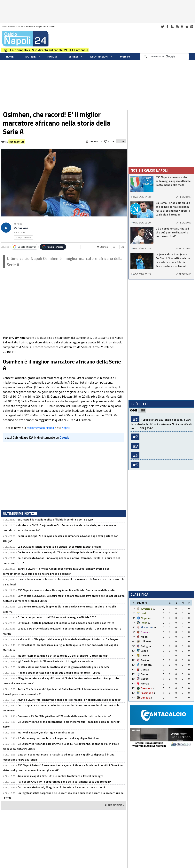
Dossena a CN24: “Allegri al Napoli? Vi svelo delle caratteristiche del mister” (64, 716)
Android (182, 27)
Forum (52, 56)
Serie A (73, 56)
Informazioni (99, 56)
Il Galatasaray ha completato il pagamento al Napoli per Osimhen (58, 738)
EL (155, 628)
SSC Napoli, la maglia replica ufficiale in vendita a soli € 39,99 (55, 519)
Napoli (66, 428)
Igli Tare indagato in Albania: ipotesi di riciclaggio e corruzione (56, 661)
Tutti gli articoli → (23, 238)
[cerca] (165, 57)
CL (154, 609)
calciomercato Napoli (40, 428)
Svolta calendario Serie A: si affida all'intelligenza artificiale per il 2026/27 (63, 667)
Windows (192, 27)
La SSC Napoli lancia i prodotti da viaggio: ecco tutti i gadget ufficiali (59, 547)
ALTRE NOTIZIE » (114, 805)
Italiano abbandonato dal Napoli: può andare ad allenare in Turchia (59, 673)
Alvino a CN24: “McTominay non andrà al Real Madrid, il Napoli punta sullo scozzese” (70, 700)
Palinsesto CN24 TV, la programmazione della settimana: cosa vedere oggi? (64, 782)
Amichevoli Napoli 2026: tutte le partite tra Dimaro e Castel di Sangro (60, 776)
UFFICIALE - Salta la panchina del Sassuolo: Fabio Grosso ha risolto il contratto (66, 623)
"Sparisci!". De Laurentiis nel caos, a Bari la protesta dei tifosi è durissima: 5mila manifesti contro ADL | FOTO (161, 424)
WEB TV (125, 56)
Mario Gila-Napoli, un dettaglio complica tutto (46, 732)
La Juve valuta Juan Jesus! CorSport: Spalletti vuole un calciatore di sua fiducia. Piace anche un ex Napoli (173, 260)
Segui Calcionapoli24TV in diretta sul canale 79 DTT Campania (45, 50)
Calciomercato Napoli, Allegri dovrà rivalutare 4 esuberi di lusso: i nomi (61, 787)
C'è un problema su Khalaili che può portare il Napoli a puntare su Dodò (172, 232)
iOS (187, 27)
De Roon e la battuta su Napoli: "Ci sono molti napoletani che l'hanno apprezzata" (68, 552)
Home (10, 56)
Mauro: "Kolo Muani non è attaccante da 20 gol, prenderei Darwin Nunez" (63, 656)
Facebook (167, 27)
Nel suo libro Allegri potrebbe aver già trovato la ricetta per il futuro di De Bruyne (68, 639)
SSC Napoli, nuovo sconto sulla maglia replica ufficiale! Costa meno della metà (66, 590)
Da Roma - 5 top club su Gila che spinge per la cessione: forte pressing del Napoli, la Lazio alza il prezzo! (173, 209)
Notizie (31, 56)
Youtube (177, 27)
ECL (150, 632)
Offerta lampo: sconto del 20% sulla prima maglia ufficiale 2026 (57, 617)
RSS (172, 27)
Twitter (162, 27)
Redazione (21, 228)
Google (25, 247)
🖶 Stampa (102, 247)
